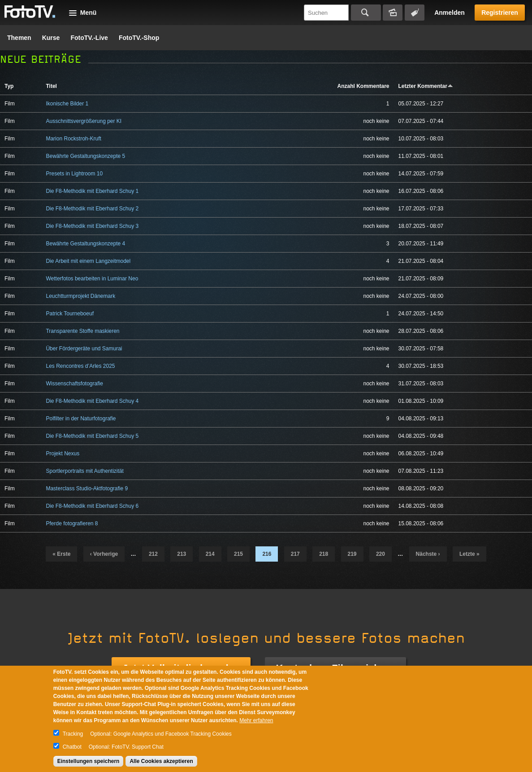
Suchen (366, 13)
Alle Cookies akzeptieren (161, 761)
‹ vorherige (104, 554)
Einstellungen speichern (89, 761)
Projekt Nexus (63, 454)
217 (295, 554)
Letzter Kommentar (426, 86)
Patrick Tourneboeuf (70, 314)
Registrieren (500, 13)
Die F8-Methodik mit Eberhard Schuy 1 (92, 191)
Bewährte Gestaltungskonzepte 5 (85, 156)
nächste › (428, 554)
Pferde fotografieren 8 (72, 523)
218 (324, 554)
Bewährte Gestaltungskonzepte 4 (85, 244)
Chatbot (72, 747)
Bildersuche (393, 13)
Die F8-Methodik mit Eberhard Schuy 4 (92, 401)
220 (381, 554)
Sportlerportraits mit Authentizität (84, 471)
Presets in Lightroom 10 (74, 174)
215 (238, 554)
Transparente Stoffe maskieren (82, 331)
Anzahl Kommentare (363, 86)
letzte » (469, 554)
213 (182, 554)
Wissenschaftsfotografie (74, 384)
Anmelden (450, 13)
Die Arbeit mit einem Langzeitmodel (88, 261)
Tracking (73, 734)
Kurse (51, 38)
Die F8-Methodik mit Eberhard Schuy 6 (92, 506)
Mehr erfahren (256, 720)
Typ (9, 86)
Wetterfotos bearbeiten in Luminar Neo (92, 279)
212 (153, 554)
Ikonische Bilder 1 (67, 104)
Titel (51, 86)
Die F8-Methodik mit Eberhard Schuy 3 (92, 226)
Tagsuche (415, 13)
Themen (19, 38)
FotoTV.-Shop (139, 38)
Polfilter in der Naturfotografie (81, 419)
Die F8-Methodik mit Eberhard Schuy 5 (92, 436)
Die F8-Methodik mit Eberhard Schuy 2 (92, 209)
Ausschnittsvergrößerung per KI (84, 121)
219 (352, 554)
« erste (61, 554)
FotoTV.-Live (89, 38)
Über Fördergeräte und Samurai (84, 349)
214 (210, 554)
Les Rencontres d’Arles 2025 (80, 366)
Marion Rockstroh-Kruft (73, 139)
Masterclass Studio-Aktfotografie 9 (87, 488)
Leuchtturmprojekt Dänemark (80, 296)
